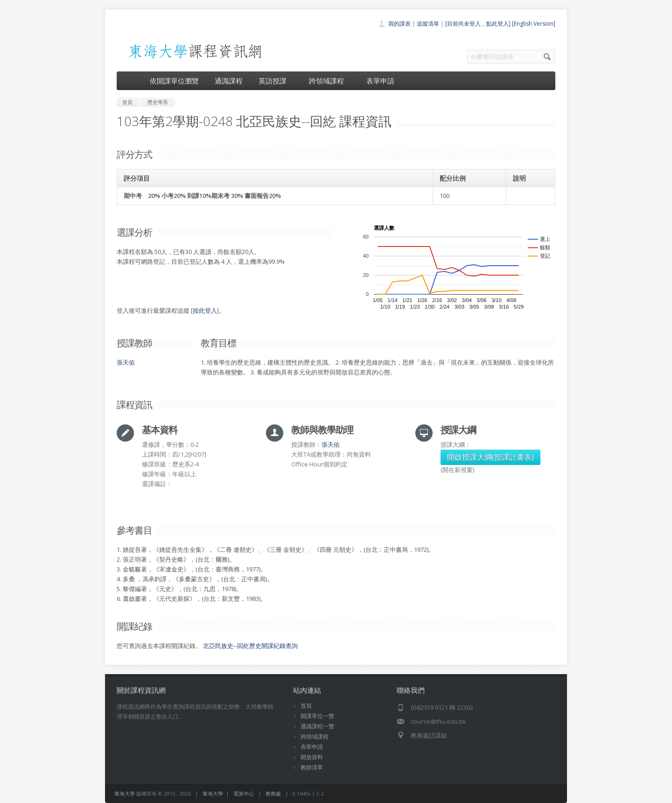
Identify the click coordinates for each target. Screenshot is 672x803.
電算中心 (244, 793)
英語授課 (276, 81)
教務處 (273, 793)
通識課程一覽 (317, 726)
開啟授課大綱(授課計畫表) (490, 457)
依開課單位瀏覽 (174, 81)
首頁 (306, 706)
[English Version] (534, 24)
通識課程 (229, 81)
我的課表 (399, 24)
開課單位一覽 (317, 716)
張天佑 (126, 362)
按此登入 (205, 310)
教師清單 (312, 767)
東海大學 (125, 793)
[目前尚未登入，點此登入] (478, 24)
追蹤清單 (428, 24)
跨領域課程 (330, 81)
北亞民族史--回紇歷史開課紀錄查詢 (250, 646)
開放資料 (312, 757)
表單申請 (380, 81)
